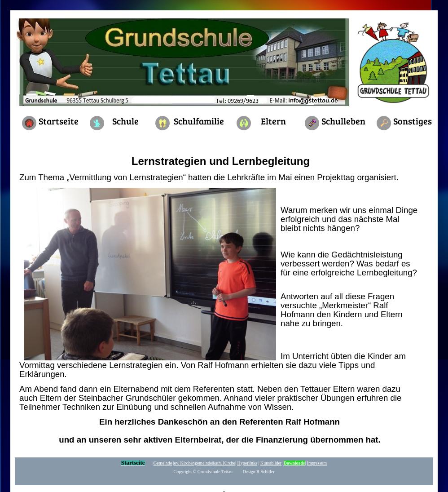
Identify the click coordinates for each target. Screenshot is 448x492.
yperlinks (247, 463)
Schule (125, 121)
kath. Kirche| (225, 463)
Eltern (273, 121)
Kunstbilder (271, 463)
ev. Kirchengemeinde (193, 463)
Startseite (59, 121)
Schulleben (343, 121)
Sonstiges (413, 121)
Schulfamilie (199, 121)
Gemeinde (163, 463)
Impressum (317, 463)
